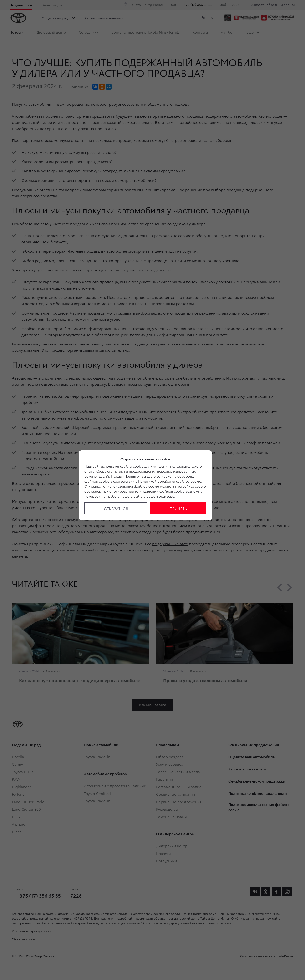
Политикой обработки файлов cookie (170, 481)
